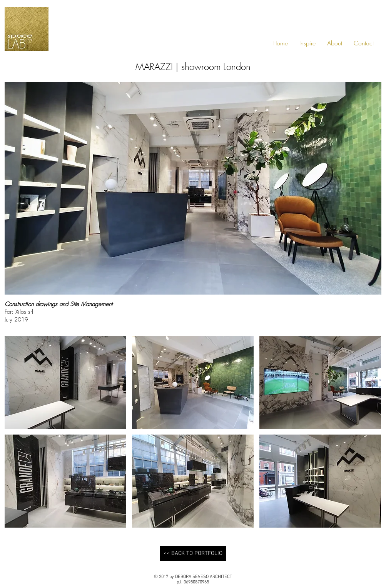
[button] (65, 382)
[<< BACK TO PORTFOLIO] (193, 553)
